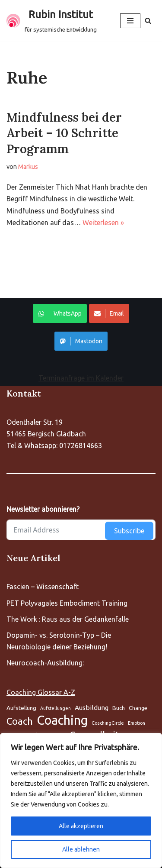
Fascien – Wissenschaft (43, 587)
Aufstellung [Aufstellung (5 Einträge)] (21, 708)
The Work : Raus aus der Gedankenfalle (68, 619)
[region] (81, 800)
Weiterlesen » (103, 223)
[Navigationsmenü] (130, 21)
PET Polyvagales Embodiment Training (67, 603)
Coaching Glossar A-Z (41, 692)
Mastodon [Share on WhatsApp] (81, 341)
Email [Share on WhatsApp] (109, 313)
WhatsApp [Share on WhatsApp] (60, 313)
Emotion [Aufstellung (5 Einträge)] (137, 723)
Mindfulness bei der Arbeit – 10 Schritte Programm (64, 133)
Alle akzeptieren (81, 826)
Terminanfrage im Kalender (81, 378)
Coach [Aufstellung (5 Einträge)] (20, 721)
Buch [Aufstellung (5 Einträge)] (119, 708)
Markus (28, 167)
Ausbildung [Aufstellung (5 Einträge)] (92, 708)
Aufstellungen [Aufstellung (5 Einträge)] (56, 708)
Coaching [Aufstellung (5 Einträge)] (62, 720)
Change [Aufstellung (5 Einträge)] (138, 708)
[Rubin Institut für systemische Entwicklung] (52, 21)
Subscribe (129, 531)
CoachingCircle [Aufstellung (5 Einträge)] (108, 723)
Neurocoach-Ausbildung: (45, 663)
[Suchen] (148, 21)
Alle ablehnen (81, 849)
